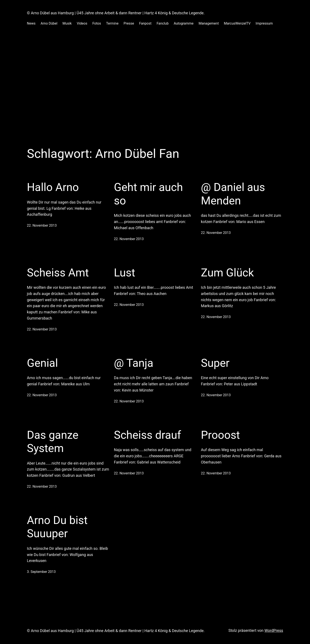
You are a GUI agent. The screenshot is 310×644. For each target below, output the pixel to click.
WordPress (274, 630)
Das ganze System (53, 442)
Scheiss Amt (58, 273)
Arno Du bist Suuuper (57, 527)
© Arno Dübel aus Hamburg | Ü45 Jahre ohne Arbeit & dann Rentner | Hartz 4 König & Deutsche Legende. (116, 13)
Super (215, 363)
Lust (125, 273)
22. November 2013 (42, 225)
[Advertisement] (155, 77)
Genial (42, 363)
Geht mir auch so (148, 194)
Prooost (220, 435)
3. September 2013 (41, 572)
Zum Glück (227, 273)
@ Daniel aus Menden (233, 194)
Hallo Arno (53, 187)
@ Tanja (134, 363)
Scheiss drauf (148, 435)
